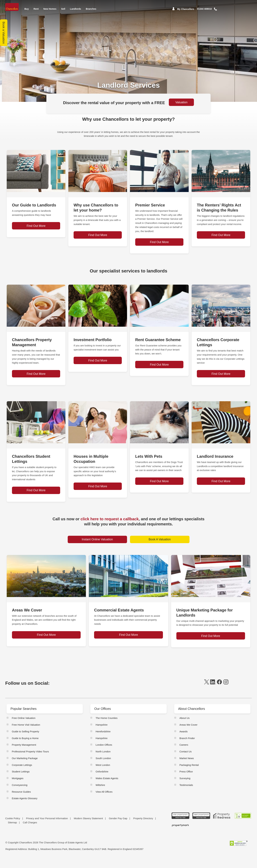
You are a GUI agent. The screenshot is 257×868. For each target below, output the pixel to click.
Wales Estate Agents (107, 787)
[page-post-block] (36, 171)
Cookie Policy (13, 828)
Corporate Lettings (22, 774)
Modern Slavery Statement (88, 828)
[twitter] (207, 693)
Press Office (186, 781)
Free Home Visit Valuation (26, 734)
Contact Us (186, 761)
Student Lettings (21, 781)
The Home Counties (106, 727)
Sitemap (12, 832)
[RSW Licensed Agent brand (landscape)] (243, 825)
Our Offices (103, 718)
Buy (27, 9)
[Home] (12, 7)
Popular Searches (24, 718)
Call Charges (30, 832)
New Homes (50, 9)
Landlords (76, 9)
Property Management (24, 754)
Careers (184, 754)
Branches (91, 9)
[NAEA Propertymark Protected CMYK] (201, 825)
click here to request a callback (110, 524)
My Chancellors (186, 9)
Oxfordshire (102, 781)
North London (103, 761)
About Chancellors (192, 718)
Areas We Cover (188, 734)
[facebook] (219, 693)
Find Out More (36, 247)
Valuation (181, 102)
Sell (63, 9)
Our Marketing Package (25, 767)
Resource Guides (21, 801)
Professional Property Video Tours (30, 761)
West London (103, 774)
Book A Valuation (160, 544)
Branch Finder (187, 747)
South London (103, 767)
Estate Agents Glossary (25, 807)
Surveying (185, 787)
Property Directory (143, 828)
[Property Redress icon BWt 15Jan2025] (222, 825)
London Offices (104, 754)
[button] (220, 9)
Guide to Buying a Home (25, 747)
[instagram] (226, 693)
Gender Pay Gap (118, 828)
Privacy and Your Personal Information (47, 828)
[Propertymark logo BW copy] (181, 834)
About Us (185, 727)
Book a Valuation (4, 33)
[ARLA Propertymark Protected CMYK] (181, 825)
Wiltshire (100, 794)
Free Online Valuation (24, 727)
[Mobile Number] (205, 9)
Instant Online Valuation (97, 544)
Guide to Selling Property (25, 741)
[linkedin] (213, 693)
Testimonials (186, 794)
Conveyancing (20, 794)
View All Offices (104, 801)
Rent (36, 9)
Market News (187, 767)
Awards (184, 741)
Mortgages (18, 787)
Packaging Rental (189, 774)
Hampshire (102, 734)
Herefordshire (103, 741)
